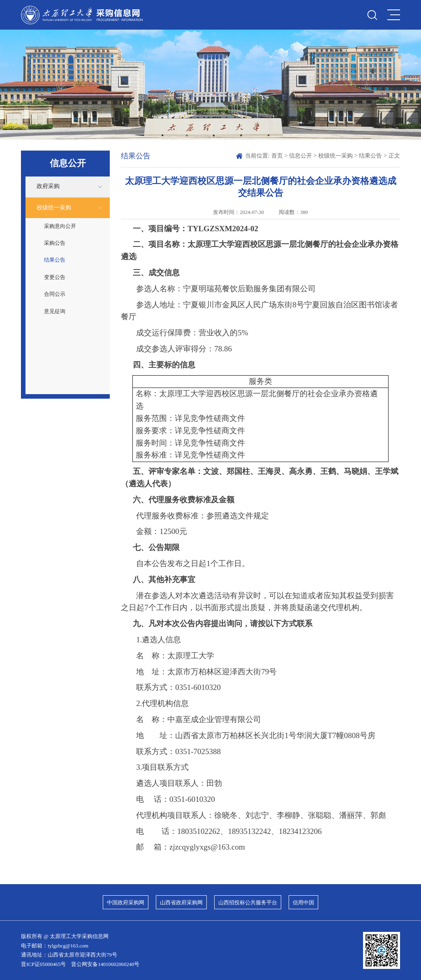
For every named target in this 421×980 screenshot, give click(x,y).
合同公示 (55, 294)
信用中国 (303, 903)
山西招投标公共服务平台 (248, 903)
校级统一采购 (54, 207)
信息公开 (301, 156)
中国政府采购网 (126, 903)
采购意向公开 (60, 226)
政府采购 (48, 186)
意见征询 (55, 311)
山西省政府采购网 (181, 903)
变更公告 (55, 277)
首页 (277, 156)
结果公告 (55, 260)
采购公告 (55, 243)
